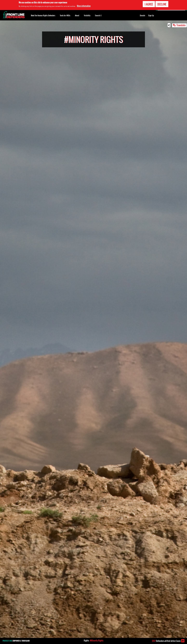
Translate (181, 25)
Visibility (87, 15)
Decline (162, 4)
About (77, 15)
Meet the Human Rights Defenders (43, 15)
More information (84, 6)
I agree (149, 4)
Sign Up (151, 15)
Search (98, 15)
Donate (142, 15)
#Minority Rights (97, 640)
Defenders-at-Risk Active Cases (166, 641)
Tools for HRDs (65, 15)
